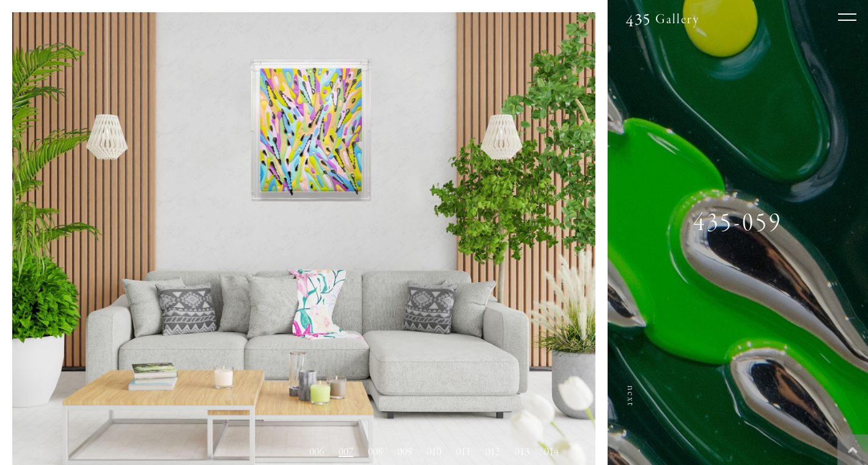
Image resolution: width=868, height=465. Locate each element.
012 (493, 452)
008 (375, 452)
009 (405, 452)
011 (463, 452)
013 (522, 452)
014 (551, 452)
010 (434, 452)
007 (346, 452)
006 (317, 452)
